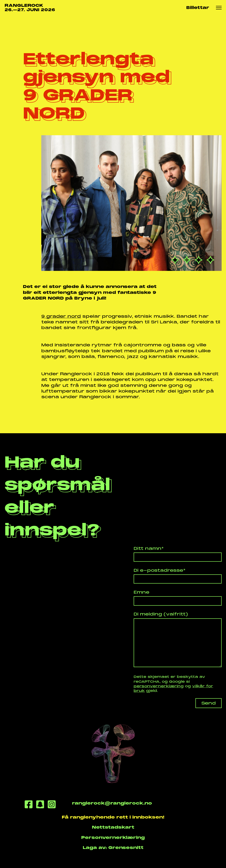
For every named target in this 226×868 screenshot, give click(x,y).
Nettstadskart (113, 827)
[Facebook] (29, 805)
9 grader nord (61, 316)
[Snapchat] (40, 805)
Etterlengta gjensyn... (69, 21)
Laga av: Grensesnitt (113, 848)
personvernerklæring (159, 686)
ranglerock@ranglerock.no (112, 803)
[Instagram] (52, 805)
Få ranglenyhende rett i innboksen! (113, 817)
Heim (9, 21)
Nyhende (29, 21)
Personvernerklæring (113, 837)
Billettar (198, 8)
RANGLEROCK (30, 8)
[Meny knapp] (219, 8)
